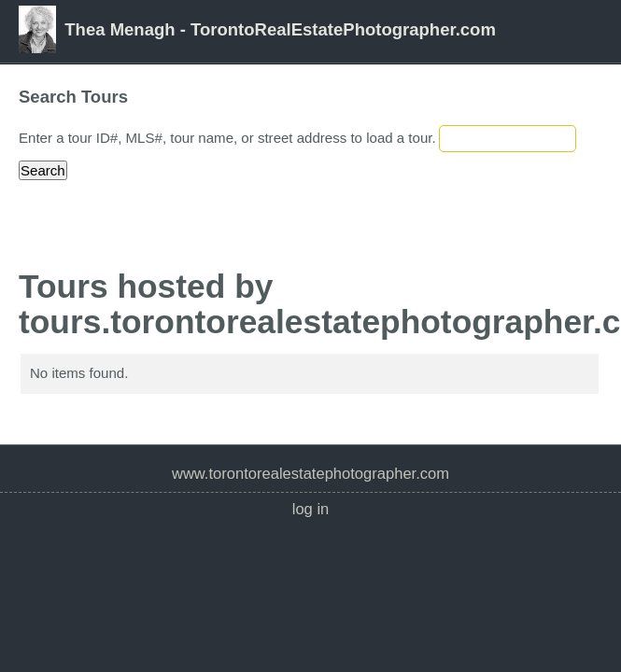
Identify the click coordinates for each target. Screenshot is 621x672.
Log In (311, 509)
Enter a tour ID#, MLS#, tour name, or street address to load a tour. (227, 138)
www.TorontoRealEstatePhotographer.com (310, 474)
